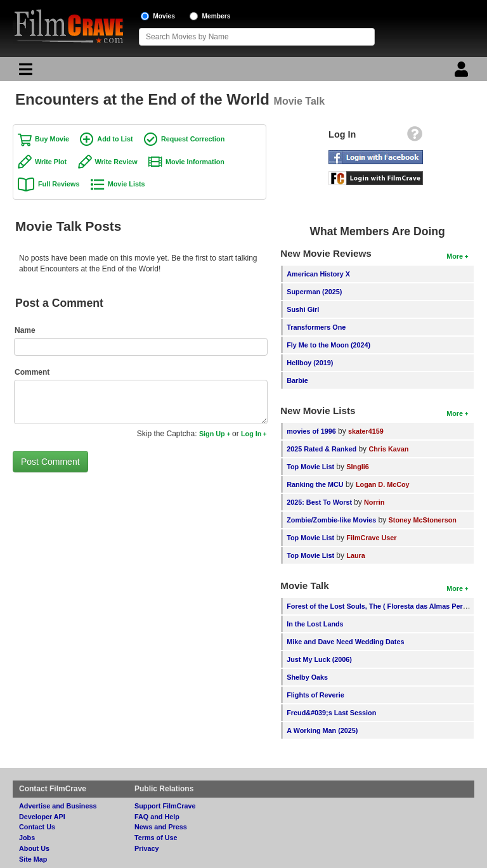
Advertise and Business (58, 806)
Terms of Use (156, 838)
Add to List (115, 139)
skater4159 (366, 431)
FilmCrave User (371, 538)
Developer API (42, 817)
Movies (164, 16)
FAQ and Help (157, 817)
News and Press (161, 827)
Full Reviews (59, 184)
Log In (251, 434)
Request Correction (193, 139)
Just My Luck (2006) (319, 659)
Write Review (116, 162)
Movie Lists (127, 184)
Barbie (297, 380)
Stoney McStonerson (423, 520)
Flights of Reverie (315, 695)
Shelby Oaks (307, 677)
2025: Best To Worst (320, 502)
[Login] (463, 72)
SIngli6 (357, 467)
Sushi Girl (303, 309)
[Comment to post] (141, 402)
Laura (355, 555)
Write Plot (51, 162)
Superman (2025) (314, 292)
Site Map (33, 859)
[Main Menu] (24, 72)
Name (25, 330)
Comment (32, 372)
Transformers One (316, 327)
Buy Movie (52, 139)
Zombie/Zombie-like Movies (331, 520)
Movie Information (195, 162)
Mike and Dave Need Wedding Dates (345, 642)
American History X (318, 274)
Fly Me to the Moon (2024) (328, 345)
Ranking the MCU (315, 484)
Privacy (146, 848)
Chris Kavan (388, 449)
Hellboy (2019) (310, 363)
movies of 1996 (311, 431)
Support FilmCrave (165, 806)
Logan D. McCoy (383, 484)
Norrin (374, 502)
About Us (34, 848)
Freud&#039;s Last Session (331, 713)
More (455, 256)
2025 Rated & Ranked (321, 449)
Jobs (27, 838)
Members (217, 16)
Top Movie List (310, 467)
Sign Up (212, 434)
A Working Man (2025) (322, 730)
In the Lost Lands (315, 624)
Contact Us (37, 827)
